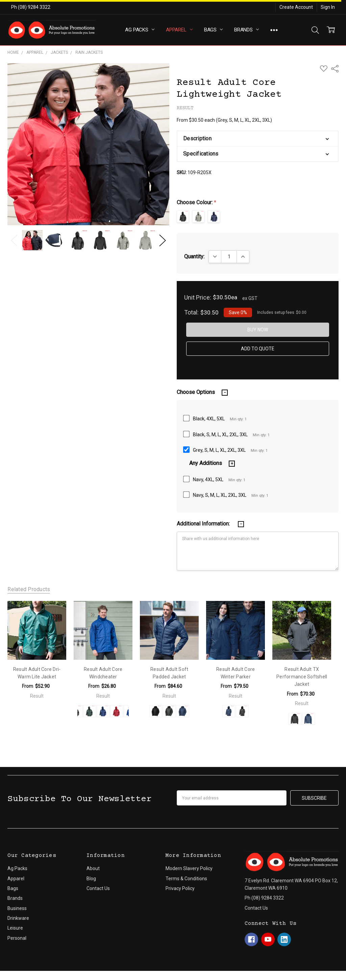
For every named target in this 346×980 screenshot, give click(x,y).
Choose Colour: (196, 202)
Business (17, 908)
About (93, 868)
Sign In (328, 7)
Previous (14, 240)
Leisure (15, 928)
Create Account (296, 7)
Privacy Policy (180, 888)
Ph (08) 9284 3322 (31, 7)
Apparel (179, 30)
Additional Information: (204, 524)
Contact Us (98, 888)
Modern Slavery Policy (189, 868)
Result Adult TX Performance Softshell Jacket (302, 677)
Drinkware (18, 918)
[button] (257, 139)
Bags (213, 30)
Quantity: (194, 256)
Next (163, 240)
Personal (17, 938)
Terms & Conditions (186, 879)
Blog (91, 879)
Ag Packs (140, 30)
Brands (246, 30)
